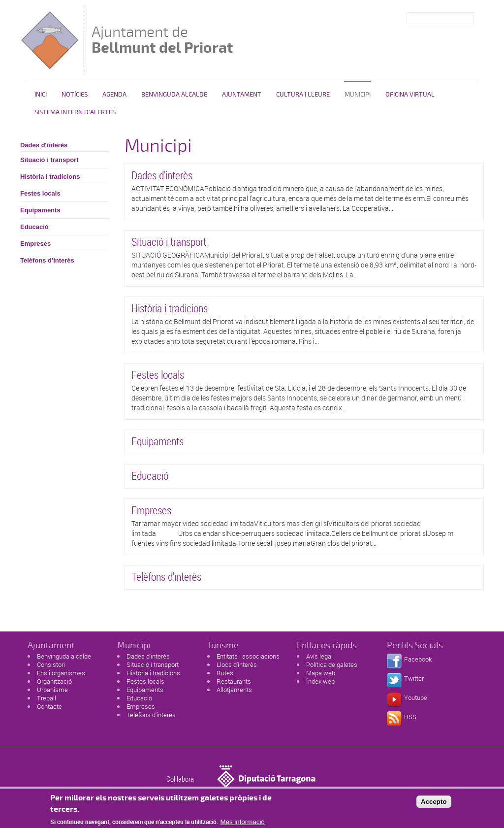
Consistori (51, 664)
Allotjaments (234, 690)
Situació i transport (49, 160)
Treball (47, 698)
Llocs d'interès (237, 664)
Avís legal (319, 656)
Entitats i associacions (248, 656)
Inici (41, 95)
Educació (34, 227)
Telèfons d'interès (47, 260)
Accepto (434, 803)
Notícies (75, 95)
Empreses (35, 244)
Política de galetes (332, 664)
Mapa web (321, 673)
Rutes (225, 673)
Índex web (320, 681)
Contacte (49, 706)
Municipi (358, 95)
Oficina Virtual (410, 95)
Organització (54, 681)
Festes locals (40, 193)
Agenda (114, 95)
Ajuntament (242, 95)
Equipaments (40, 210)
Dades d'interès (44, 145)
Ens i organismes (61, 673)
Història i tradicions (50, 177)
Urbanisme (52, 690)
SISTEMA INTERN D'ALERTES (75, 112)
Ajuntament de (162, 40)
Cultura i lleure (303, 95)
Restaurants (234, 681)
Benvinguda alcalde (174, 95)
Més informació (242, 823)
